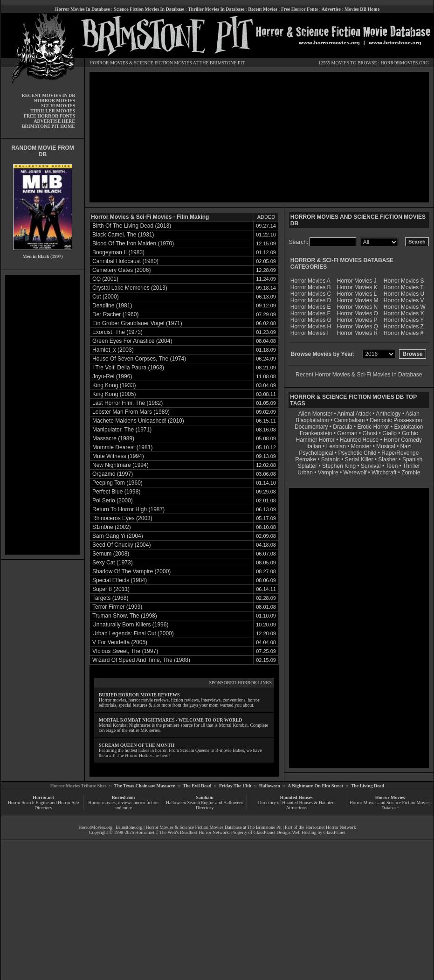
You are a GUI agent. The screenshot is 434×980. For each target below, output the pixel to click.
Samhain (205, 797)
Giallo (389, 433)
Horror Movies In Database (83, 9)
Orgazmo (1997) (113, 474)
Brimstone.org (129, 827)
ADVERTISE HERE (54, 121)
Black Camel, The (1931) (123, 235)
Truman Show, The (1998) (125, 616)
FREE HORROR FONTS (49, 116)
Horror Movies (390, 797)
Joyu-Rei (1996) (112, 376)
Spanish (412, 459)
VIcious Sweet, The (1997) (125, 651)
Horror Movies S (404, 281)
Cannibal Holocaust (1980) (125, 261)
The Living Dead (368, 786)
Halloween (270, 786)
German (347, 433)
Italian (314, 446)
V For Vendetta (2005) (120, 642)
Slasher (388, 459)
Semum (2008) (111, 554)
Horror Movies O (358, 313)
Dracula (342, 427)
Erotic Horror (373, 427)
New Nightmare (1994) (121, 465)
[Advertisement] (42, 415)
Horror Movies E (311, 307)
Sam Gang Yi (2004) (118, 536)
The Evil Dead (197, 786)
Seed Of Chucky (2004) (121, 545)
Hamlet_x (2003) (113, 350)
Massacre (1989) (113, 438)
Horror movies (102, 803)
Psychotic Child (357, 453)
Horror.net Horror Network (331, 827)
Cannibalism (349, 420)
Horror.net (43, 797)
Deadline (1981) (112, 306)
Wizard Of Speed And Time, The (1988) (141, 660)
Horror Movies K (357, 287)
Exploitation (408, 427)
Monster (361, 446)
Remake (306, 459)
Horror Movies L (357, 294)
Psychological (316, 453)
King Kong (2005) (114, 394)
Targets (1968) (110, 598)
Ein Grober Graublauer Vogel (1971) (137, 323)
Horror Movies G (311, 320)
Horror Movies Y (404, 320)
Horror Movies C (311, 294)
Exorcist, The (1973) (117, 332)
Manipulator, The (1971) (122, 430)
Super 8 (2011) (111, 589)
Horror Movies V (404, 300)
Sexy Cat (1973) (113, 563)
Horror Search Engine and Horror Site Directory (43, 805)
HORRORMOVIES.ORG (405, 63)
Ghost (370, 433)
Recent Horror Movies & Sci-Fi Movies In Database (359, 375)
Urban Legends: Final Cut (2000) (133, 633)
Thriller (411, 466)
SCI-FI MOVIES (58, 106)
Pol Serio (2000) (113, 500)
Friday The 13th (235, 786)
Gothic (410, 433)
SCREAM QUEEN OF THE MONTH (137, 745)
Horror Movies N (357, 307)
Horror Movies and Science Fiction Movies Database (390, 805)
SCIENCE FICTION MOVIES (163, 63)
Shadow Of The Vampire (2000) (131, 571)
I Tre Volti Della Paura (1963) (128, 368)
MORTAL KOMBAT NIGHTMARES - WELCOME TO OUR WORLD (171, 720)
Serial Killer (359, 459)
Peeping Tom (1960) (117, 483)
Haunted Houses (296, 797)
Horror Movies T (404, 287)
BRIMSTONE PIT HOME (48, 126)
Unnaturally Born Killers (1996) (130, 625)
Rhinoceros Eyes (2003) (122, 518)
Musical (386, 446)
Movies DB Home (362, 9)
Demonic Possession (396, 420)
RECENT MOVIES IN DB (48, 95)
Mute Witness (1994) (118, 456)
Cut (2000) (106, 297)
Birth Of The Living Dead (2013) (132, 226)
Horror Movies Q (358, 327)
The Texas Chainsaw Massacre (145, 786)
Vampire (328, 473)
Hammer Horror (315, 440)
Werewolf (355, 473)
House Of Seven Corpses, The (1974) (139, 359)
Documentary (311, 427)
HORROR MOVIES (109, 63)
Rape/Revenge (400, 453)
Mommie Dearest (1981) (122, 447)
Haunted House (359, 440)
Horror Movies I (310, 333)
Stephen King (339, 466)
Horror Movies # (403, 333)
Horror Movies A (310, 281)
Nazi (406, 446)
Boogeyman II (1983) (118, 252)
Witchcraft (384, 473)
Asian (413, 414)
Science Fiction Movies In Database (149, 9)
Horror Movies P (357, 320)
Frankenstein (316, 433)
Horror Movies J (357, 281)
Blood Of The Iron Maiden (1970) (133, 243)
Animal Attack (354, 414)
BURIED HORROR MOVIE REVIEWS (139, 695)
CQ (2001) (105, 279)
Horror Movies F (310, 313)
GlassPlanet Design (272, 832)
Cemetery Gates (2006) (121, 270)
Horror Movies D (311, 300)
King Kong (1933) (114, 385)
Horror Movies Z (404, 327)
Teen (392, 466)
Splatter (307, 466)
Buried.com (124, 797)
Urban (305, 473)
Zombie (411, 473)
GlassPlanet (334, 832)
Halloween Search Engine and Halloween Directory (205, 805)
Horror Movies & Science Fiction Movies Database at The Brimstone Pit (214, 827)
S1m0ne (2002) (112, 527)
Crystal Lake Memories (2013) (130, 288)
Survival (371, 466)
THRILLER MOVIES (53, 111)
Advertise (331, 9)
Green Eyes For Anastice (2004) (132, 341)
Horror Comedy (403, 440)
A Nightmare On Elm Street (315, 786)
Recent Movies (262, 9)
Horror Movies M (358, 300)
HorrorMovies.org (95, 827)
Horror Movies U (404, 294)
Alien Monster (315, 414)
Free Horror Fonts (300, 9)
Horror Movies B (311, 287)
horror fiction (146, 803)
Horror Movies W (405, 307)
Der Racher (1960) (115, 314)
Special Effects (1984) (120, 580)
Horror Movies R (357, 333)
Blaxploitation (312, 420)
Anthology (388, 414)
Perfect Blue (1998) (116, 492)
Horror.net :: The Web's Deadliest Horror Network (182, 832)
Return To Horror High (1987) (128, 509)
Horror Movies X (404, 313)
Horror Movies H (311, 327)
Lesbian (337, 446)
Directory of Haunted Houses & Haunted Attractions (296, 805)
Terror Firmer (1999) (117, 607)
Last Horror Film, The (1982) (127, 403)
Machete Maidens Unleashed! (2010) (138, 421)
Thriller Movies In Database (216, 9)
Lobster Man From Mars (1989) (131, 412)
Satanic (331, 459)
